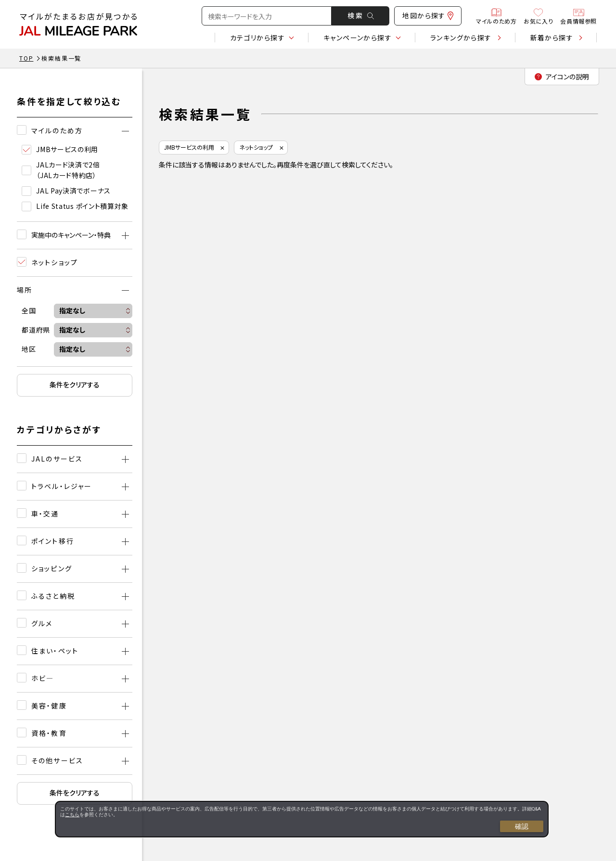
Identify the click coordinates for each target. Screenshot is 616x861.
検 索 (361, 15)
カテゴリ (257, 38)
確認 (522, 826)
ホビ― (43, 678)
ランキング (461, 38)
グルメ (42, 623)
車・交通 (45, 514)
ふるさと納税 (53, 596)
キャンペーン (358, 38)
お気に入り (538, 16)
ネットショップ (256, 147)
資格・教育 (49, 733)
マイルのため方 (496, 16)
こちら (72, 815)
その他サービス (57, 760)
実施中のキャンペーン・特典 (71, 235)
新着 (552, 38)
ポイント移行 (53, 541)
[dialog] (302, 819)
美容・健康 (49, 706)
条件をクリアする (75, 385)
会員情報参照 (578, 16)
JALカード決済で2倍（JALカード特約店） (61, 170)
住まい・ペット (55, 651)
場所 (25, 290)
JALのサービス (57, 459)
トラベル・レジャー (62, 486)
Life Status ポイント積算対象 (75, 206)
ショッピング (52, 568)
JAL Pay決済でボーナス (66, 191)
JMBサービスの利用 (60, 149)
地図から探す (428, 15)
